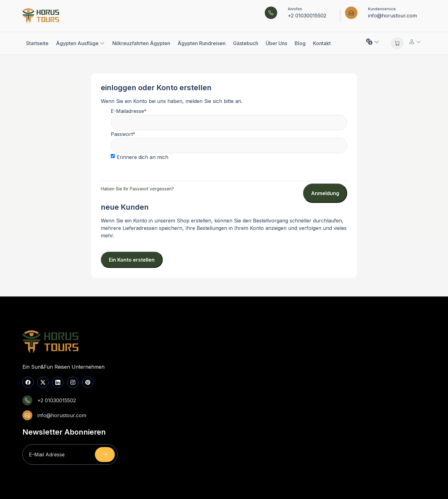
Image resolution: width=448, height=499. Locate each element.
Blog (300, 43)
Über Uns (276, 43)
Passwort (122, 134)
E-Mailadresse (127, 111)
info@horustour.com (392, 16)
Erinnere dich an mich (142, 157)
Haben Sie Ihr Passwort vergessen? (137, 189)
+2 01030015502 (307, 16)
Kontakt (322, 43)
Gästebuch (246, 43)
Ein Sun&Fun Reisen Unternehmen (63, 367)
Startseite (37, 43)
